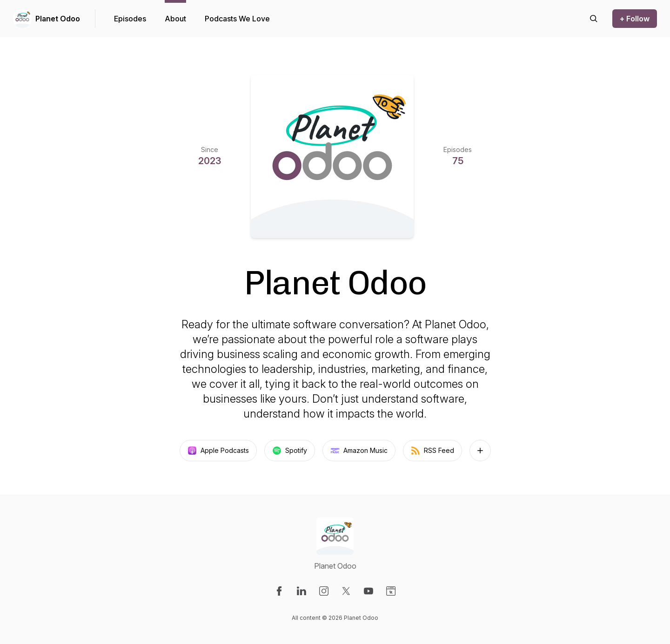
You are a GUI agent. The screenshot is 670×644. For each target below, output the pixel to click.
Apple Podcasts (218, 451)
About (175, 19)
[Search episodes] (594, 19)
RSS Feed (432, 451)
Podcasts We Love (237, 19)
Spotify (290, 451)
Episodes (130, 19)
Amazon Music (359, 451)
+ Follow (635, 19)
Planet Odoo (58, 19)
